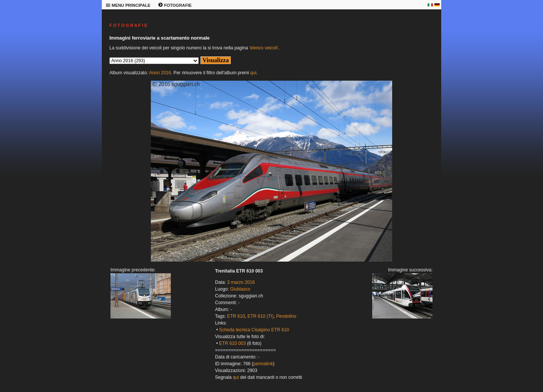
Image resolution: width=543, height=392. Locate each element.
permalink (263, 364)
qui (253, 73)
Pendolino (286, 316)
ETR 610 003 (232, 343)
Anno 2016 (160, 73)
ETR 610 (236, 316)
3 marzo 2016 (241, 282)
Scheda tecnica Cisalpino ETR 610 (254, 330)
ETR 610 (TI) (260, 316)
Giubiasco (240, 289)
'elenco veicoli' (264, 48)
